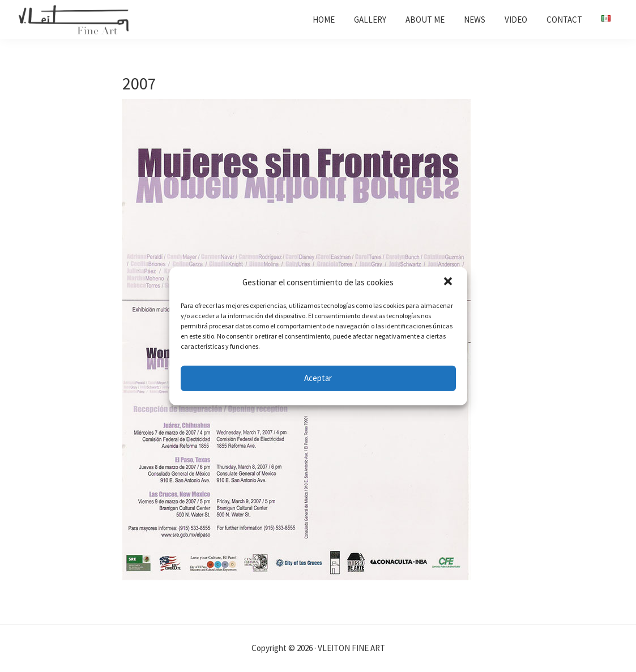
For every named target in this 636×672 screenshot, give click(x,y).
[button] (449, 283)
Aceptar (318, 378)
